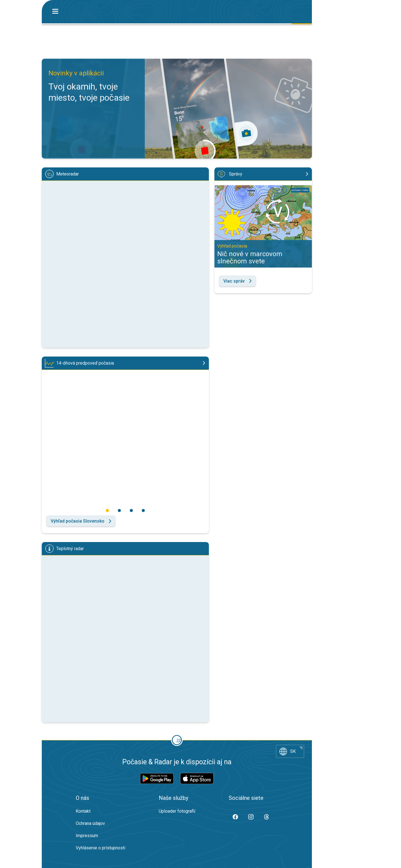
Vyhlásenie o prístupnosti (101, 848)
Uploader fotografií (177, 811)
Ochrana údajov (90, 823)
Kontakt (83, 811)
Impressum (87, 836)
